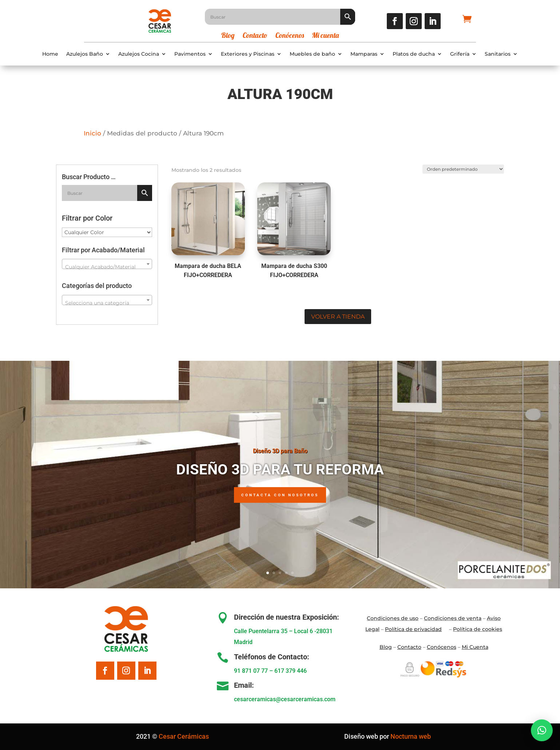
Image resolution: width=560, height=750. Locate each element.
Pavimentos (190, 54)
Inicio (92, 133)
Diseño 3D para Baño (280, 451)
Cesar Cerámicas (184, 736)
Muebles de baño (312, 54)
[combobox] (107, 264)
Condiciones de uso (393, 618)
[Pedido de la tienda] (462, 169)
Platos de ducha (414, 54)
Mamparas (364, 54)
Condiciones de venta (453, 618)
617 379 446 (291, 671)
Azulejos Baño (85, 54)
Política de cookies (478, 629)
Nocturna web (411, 736)
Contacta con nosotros (280, 495)
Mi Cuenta (475, 647)
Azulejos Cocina (139, 54)
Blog (228, 36)
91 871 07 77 (251, 671)
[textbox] (107, 267)
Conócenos (290, 36)
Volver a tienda (338, 317)
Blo (386, 647)
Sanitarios (498, 54)
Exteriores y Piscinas (248, 54)
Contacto (255, 36)
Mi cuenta (325, 36)
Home (50, 54)
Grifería (460, 54)
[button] (542, 730)
